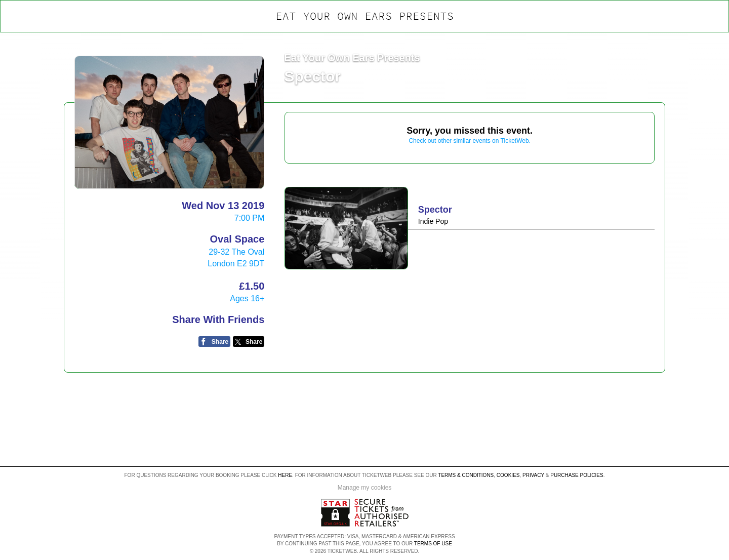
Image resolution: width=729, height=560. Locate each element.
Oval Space (237, 239)
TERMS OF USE (433, 544)
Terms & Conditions (466, 475)
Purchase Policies (577, 475)
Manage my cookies (365, 488)
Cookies (508, 475)
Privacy (533, 475)
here (285, 475)
